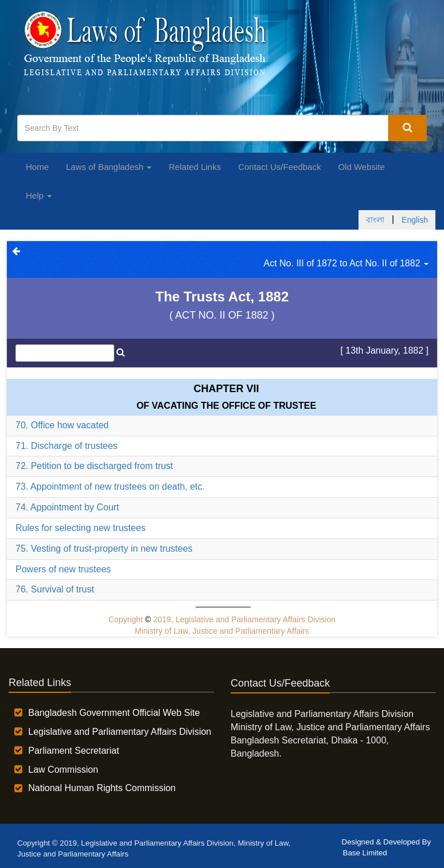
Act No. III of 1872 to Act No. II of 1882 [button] (346, 263)
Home (37, 167)
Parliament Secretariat (73, 751)
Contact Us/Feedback (279, 167)
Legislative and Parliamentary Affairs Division (120, 732)
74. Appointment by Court (67, 507)
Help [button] (39, 195)
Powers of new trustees (63, 569)
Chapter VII (226, 389)
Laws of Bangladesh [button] (109, 167)
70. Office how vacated (62, 425)
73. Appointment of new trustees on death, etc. (110, 487)
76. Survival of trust (55, 589)
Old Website (361, 167)
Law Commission (63, 770)
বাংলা (375, 220)
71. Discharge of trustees (67, 446)
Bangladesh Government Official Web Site (114, 713)
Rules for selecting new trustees (81, 528)
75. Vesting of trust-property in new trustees (104, 549)
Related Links (195, 167)
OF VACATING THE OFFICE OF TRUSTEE (226, 406)
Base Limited (365, 853)
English (415, 220)
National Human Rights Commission (102, 788)
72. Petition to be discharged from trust (94, 466)
